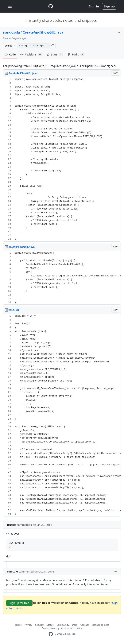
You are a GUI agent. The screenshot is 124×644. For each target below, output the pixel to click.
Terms (18, 625)
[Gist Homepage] (51, 6)
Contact (85, 625)
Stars (55, 55)
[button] (52, 46)
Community (63, 625)
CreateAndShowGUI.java (43, 32)
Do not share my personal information (62, 628)
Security (39, 625)
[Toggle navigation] (10, 6)
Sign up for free (19, 603)
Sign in (94, 6)
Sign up (109, 6)
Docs (75, 625)
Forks (76, 55)
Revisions (31, 55)
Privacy (28, 625)
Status (50, 625)
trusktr (12, 525)
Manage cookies (100, 625)
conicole (12, 571)
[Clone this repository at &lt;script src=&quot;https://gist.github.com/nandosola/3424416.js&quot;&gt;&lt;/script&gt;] (33, 46)
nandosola (12, 32)
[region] (62, 159)
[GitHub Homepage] (51, 634)
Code (10, 54)
